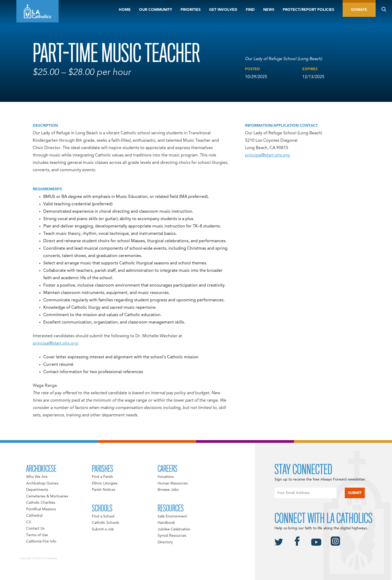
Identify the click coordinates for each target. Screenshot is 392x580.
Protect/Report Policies (308, 10)
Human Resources (173, 483)
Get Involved (223, 10)
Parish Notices (104, 490)
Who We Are (37, 477)
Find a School (103, 516)
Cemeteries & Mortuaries (47, 496)
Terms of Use (37, 535)
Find (250, 10)
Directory (165, 542)
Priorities (191, 10)
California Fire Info (41, 541)
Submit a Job (103, 529)
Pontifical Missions (41, 509)
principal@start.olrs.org (55, 344)
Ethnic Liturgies (105, 483)
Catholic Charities (41, 503)
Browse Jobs (168, 490)
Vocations (166, 477)
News (269, 10)
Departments (37, 490)
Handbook (166, 523)
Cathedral (34, 516)
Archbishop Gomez (42, 483)
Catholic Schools (105, 523)
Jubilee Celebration (174, 529)
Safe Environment (172, 516)
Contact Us (35, 529)
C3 (29, 522)
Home (125, 10)
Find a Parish (102, 477)
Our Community (156, 10)
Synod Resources (172, 536)
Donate (359, 10)
